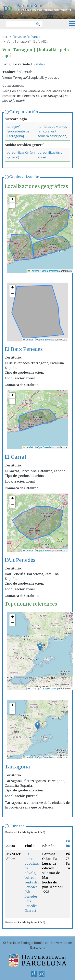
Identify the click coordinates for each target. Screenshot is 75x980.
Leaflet (33, 271)
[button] (12, 200)
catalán (39, 64)
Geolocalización (24, 177)
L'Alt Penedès (20, 560)
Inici (5, 37)
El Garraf (15, 457)
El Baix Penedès (24, 349)
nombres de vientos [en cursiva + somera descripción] (52, 131)
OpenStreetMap (50, 271)
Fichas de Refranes (26, 37)
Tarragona (17, 767)
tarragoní (13, 127)
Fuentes (17, 826)
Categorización (24, 112)
